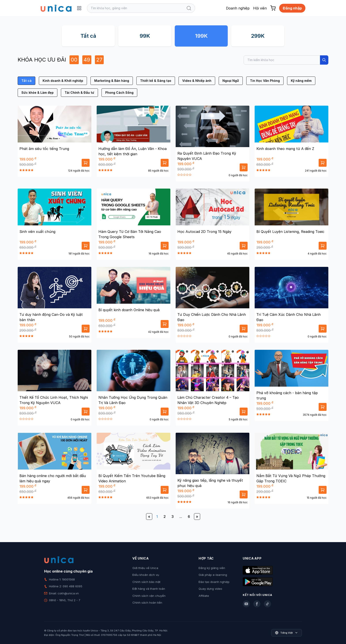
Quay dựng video (210, 589)
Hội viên (260, 8)
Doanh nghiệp (238, 8)
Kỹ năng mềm (301, 81)
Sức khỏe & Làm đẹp (38, 93)
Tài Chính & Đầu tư (79, 93)
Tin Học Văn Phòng (265, 81)
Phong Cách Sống (119, 93)
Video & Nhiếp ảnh (197, 81)
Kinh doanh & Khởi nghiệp (63, 81)
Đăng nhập (292, 8)
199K (201, 36)
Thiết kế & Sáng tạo (156, 81)
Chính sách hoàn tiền (147, 603)
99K (145, 36)
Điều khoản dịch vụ (146, 575)
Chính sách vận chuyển (149, 596)
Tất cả (88, 36)
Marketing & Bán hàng (112, 81)
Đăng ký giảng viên (212, 568)
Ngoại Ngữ (231, 81)
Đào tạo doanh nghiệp (214, 582)
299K (258, 36)
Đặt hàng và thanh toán (149, 589)
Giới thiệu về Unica (145, 568)
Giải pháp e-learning (213, 575)
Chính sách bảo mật (146, 582)
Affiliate (204, 596)
